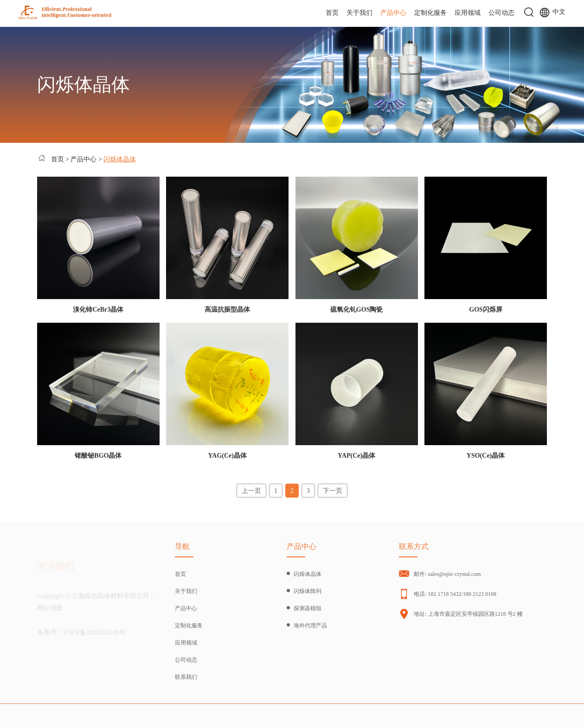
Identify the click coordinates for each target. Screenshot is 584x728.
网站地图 (50, 611)
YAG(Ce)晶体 (228, 456)
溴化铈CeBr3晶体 (98, 310)
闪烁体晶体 (120, 159)
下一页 (333, 491)
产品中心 (393, 13)
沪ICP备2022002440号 (94, 635)
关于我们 (359, 13)
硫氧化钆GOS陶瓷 (357, 310)
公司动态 (501, 13)
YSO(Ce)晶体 (486, 456)
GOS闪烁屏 (486, 310)
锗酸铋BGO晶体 (98, 456)
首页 (332, 13)
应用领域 (468, 13)
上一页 (251, 491)
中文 (552, 13)
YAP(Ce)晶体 (356, 456)
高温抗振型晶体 (227, 310)
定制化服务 (430, 13)
